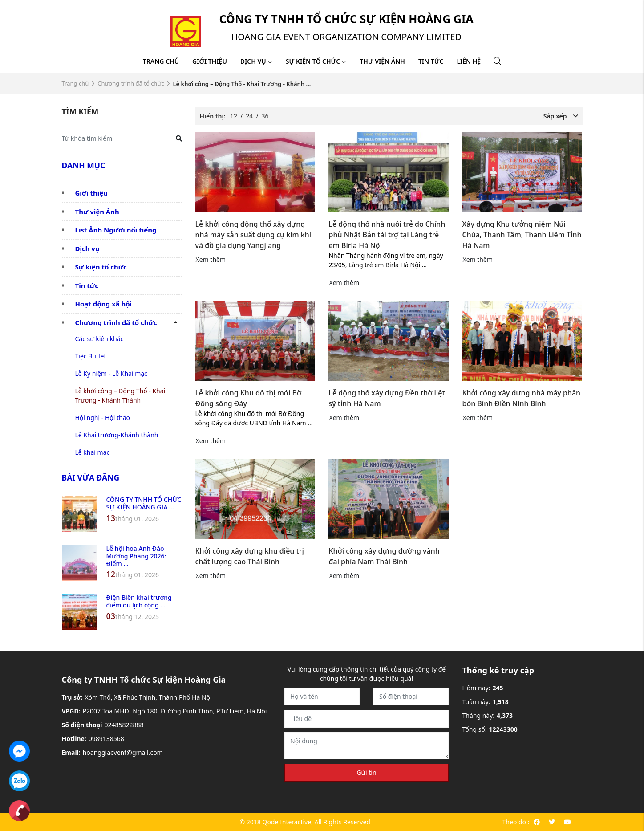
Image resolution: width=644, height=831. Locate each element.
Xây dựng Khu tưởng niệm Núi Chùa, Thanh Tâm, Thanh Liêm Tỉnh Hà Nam (522, 235)
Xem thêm (211, 259)
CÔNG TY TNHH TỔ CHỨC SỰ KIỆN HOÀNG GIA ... (144, 503)
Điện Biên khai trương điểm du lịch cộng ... (139, 601)
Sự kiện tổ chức (316, 61)
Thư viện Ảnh (97, 212)
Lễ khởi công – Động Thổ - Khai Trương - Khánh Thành (120, 395)
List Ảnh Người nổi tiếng (116, 230)
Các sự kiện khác (99, 339)
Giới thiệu (210, 61)
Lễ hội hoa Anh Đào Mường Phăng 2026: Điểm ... (136, 556)
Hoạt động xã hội (104, 304)
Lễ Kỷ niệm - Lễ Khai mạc (111, 373)
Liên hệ (469, 61)
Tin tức (431, 61)
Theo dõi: (516, 822)
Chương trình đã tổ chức (131, 83)
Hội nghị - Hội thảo (103, 418)
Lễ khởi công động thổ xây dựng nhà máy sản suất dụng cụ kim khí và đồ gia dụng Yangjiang (253, 235)
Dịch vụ (256, 61)
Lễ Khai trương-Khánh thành (117, 435)
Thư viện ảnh (382, 61)
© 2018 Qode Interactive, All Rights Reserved (305, 822)
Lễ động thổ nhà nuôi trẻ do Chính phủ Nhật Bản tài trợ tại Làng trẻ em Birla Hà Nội (387, 235)
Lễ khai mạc (93, 452)
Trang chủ (161, 61)
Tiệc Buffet (91, 356)
